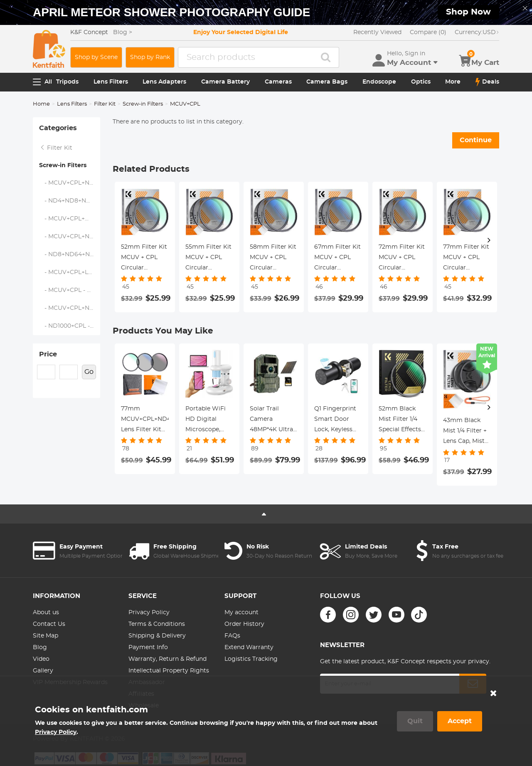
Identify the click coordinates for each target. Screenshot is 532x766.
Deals (487, 82)
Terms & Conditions (157, 624)
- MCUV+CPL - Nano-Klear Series (70, 290)
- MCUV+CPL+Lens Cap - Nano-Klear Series (70, 272)
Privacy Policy (149, 613)
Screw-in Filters (143, 104)
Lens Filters (111, 82)
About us (46, 613)
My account (241, 613)
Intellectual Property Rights (169, 671)
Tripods (67, 82)
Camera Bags (327, 82)
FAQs (232, 636)
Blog (40, 647)
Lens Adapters (164, 82)
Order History (244, 624)
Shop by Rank (150, 57)
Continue (476, 140)
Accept (460, 721)
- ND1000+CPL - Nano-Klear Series (70, 326)
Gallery (43, 671)
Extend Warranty (249, 647)
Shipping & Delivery (157, 636)
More (453, 82)
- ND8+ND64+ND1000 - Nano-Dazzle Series (70, 255)
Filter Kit (105, 104)
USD (477, 32)
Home (41, 104)
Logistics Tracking (251, 659)
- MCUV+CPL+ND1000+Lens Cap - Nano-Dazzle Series (70, 237)
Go (89, 372)
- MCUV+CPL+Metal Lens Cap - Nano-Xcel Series (70, 219)
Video (41, 659)
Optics (421, 82)
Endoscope (379, 82)
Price (48, 354)
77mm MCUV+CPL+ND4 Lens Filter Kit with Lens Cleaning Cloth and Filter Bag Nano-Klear (145, 420)
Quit (415, 721)
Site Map (46, 636)
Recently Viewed (377, 32)
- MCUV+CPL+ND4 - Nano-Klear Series (70, 308)
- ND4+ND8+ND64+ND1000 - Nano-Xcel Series (70, 201)
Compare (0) (428, 32)
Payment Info (148, 647)
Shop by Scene (96, 57)
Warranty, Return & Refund (167, 659)
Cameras (278, 82)
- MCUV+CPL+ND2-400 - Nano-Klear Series (70, 183)
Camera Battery (225, 82)
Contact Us (49, 624)
